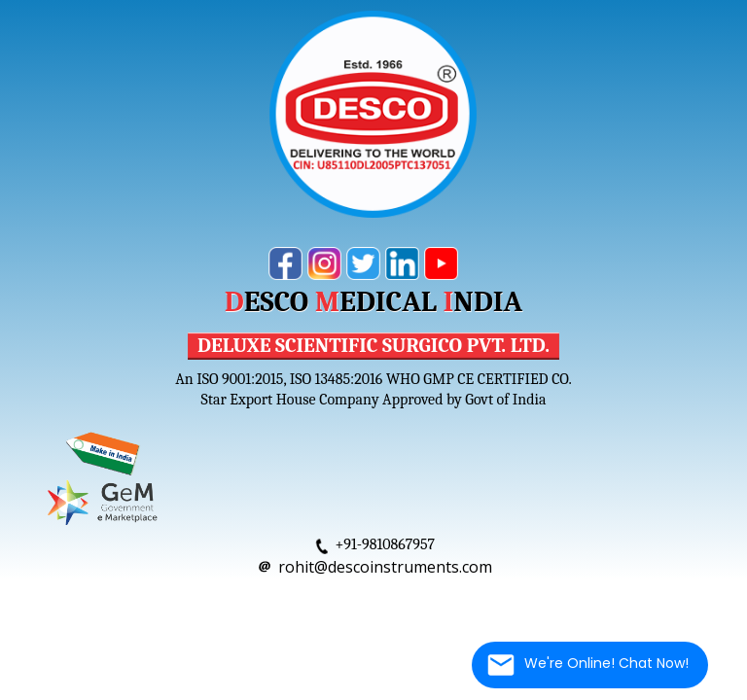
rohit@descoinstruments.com (385, 567)
